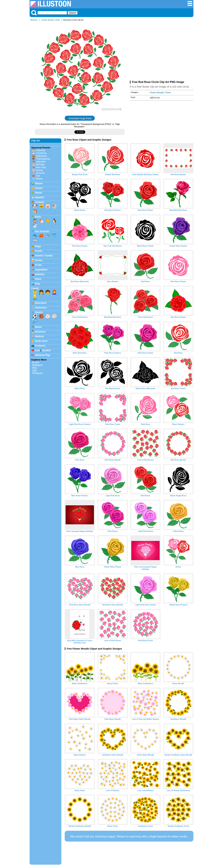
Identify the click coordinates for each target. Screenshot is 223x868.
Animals (39, 202)
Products (40, 346)
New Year (41, 167)
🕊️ (35, 226)
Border (36, 362)
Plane (38, 279)
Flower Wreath (48, 20)
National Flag (42, 355)
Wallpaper (37, 365)
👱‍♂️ (35, 297)
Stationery (41, 308)
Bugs (38, 246)
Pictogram (38, 373)
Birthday (40, 164)
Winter (39, 179)
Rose (58, 20)
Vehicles (40, 274)
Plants (39, 193)
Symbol (46, 350)
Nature (39, 183)
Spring (39, 170)
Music (38, 327)
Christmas (41, 153)
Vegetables (41, 270)
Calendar (41, 150)
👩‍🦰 (54, 292)
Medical (39, 336)
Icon (37, 350)
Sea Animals (42, 232)
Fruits (38, 265)
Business (40, 332)
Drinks (39, 260)
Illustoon (34, 20)
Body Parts (41, 341)
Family (35, 288)
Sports (39, 312)
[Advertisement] (162, 51)
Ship (38, 284)
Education (41, 303)
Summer (40, 173)
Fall (38, 176)
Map (34, 368)
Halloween (41, 156)
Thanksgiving (43, 159)
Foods (39, 251)
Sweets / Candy (44, 256)
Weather (40, 197)
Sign (35, 370)
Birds (38, 217)
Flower (39, 188)
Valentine (41, 162)
